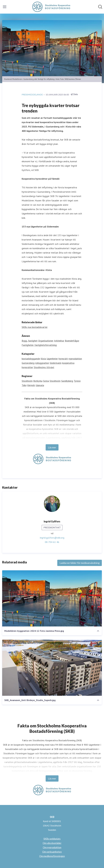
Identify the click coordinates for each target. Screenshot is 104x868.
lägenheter (52, 359)
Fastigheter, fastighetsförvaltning (39, 345)
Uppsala (40, 385)
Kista (43, 359)
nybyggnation (42, 363)
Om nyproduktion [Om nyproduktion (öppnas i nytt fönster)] (52, 847)
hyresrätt (63, 359)
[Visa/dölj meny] (5, 7)
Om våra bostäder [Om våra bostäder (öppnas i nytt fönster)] (52, 843)
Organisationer (46, 341)
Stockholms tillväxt (44, 367)
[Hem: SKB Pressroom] (51, 7)
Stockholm (27, 381)
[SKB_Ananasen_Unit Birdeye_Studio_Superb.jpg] (52, 668)
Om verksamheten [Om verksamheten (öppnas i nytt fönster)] (52, 852)
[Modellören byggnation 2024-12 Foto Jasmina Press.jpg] (52, 598)
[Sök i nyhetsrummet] (100, 7)
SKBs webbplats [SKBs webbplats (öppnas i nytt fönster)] (52, 839)
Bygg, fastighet (30, 341)
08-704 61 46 (52, 542)
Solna (46, 381)
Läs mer (52, 447)
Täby (24, 385)
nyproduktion (75, 359)
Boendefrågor (72, 341)
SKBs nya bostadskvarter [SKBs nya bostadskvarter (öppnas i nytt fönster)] (35, 327)
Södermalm (56, 363)
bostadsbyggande (31, 359)
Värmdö (31, 385)
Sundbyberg (67, 381)
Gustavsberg (28, 363)
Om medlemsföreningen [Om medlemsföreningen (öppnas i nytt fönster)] (52, 856)
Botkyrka (38, 381)
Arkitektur (59, 341)
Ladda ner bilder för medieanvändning (80, 563)
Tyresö (77, 381)
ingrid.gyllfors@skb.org (52, 538)
